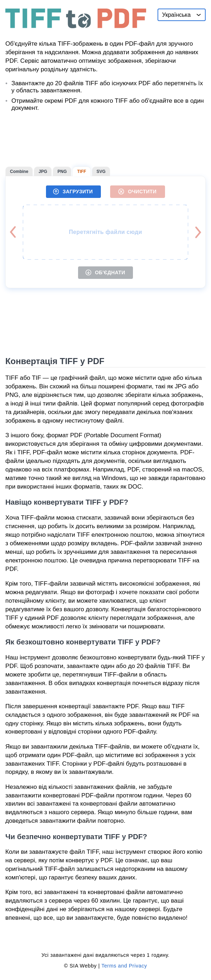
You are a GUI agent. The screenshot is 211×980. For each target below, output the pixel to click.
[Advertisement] (105, 139)
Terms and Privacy (124, 966)
